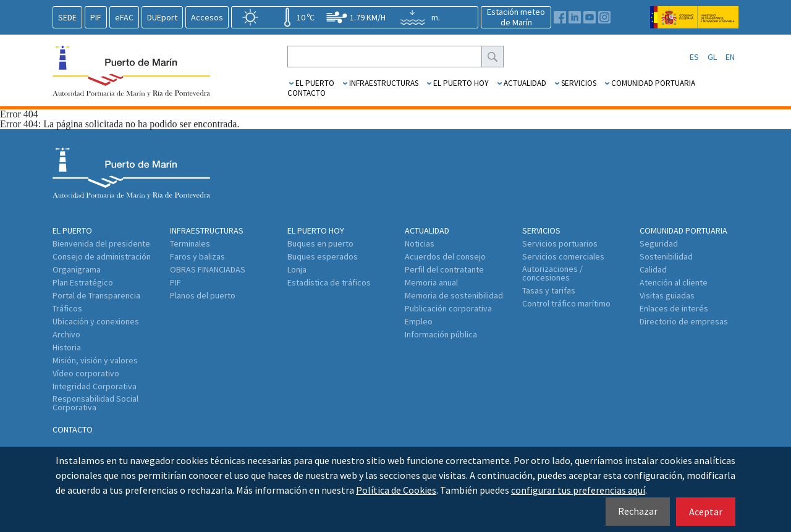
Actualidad (525, 83)
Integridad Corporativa (95, 386)
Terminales (190, 243)
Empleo (419, 321)
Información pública (441, 334)
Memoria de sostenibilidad (454, 295)
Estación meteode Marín (516, 17)
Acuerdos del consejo (445, 256)
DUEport (162, 17)
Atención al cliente (674, 282)
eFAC (124, 17)
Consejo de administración (102, 256)
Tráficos (67, 308)
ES (694, 57)
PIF (96, 17)
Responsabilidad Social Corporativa (95, 403)
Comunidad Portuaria (653, 83)
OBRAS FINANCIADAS (208, 269)
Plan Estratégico (83, 282)
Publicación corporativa (448, 308)
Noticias (420, 243)
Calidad (653, 269)
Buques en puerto (320, 243)
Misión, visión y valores (95, 360)
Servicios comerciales (563, 256)
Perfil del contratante (444, 269)
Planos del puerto (203, 295)
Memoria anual (431, 282)
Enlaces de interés (674, 308)
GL (712, 57)
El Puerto (315, 83)
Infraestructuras (384, 83)
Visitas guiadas (667, 295)
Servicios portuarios (560, 243)
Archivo (66, 334)
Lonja (297, 269)
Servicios (579, 83)
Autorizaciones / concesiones (552, 273)
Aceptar (706, 512)
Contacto (307, 93)
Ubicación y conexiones (96, 321)
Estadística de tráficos (329, 282)
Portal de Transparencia (96, 295)
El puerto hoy (461, 83)
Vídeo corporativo (86, 373)
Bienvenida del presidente (101, 243)
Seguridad (659, 243)
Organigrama (77, 269)
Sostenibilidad (666, 256)
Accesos (207, 17)
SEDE (67, 17)
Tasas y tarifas (549, 290)
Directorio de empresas (684, 321)
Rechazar (638, 511)
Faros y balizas (197, 256)
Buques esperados (323, 256)
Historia (67, 347)
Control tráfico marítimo (566, 303)
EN (730, 57)
